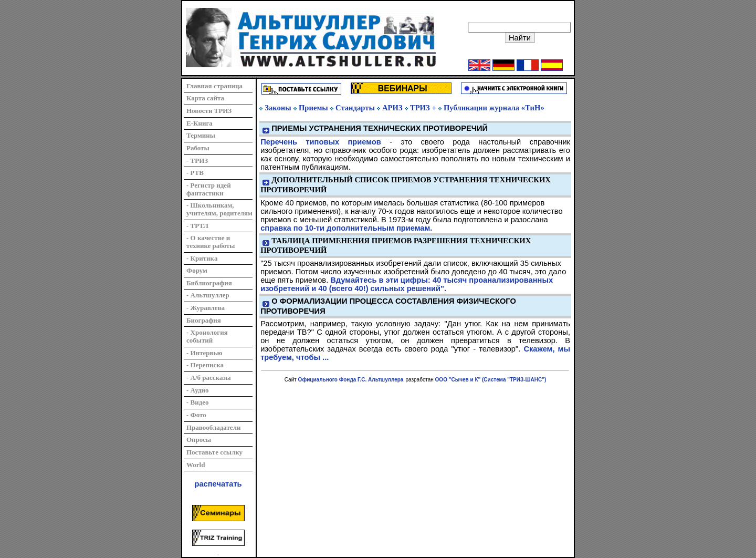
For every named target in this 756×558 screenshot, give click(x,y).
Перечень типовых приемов (321, 142)
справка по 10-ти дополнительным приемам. (346, 228)
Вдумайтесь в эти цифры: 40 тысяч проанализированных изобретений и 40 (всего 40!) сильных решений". (407, 284)
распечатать (218, 484)
